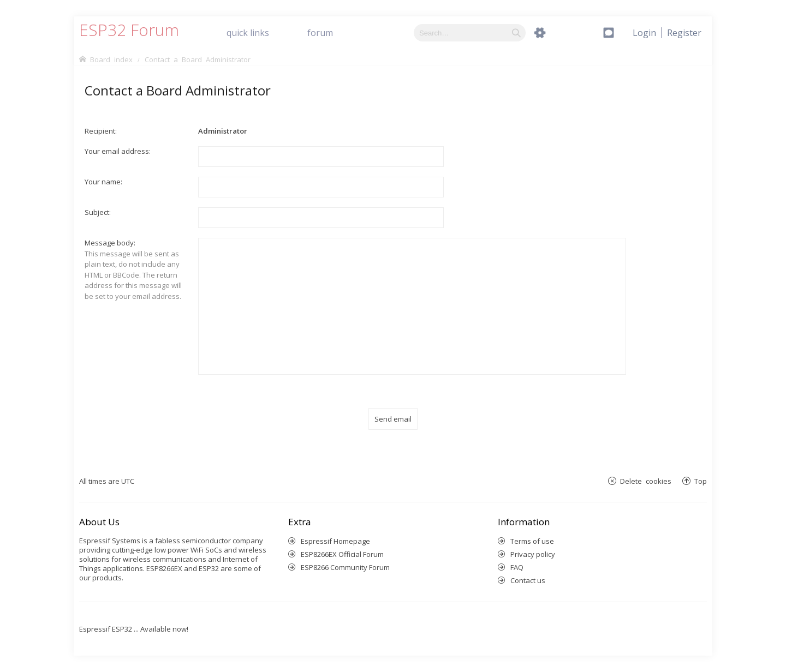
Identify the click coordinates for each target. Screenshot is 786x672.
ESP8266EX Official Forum (342, 554)
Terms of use (532, 541)
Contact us (528, 580)
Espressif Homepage (335, 541)
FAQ (517, 567)
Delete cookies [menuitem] (646, 481)
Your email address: (118, 151)
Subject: (98, 212)
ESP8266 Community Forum (345, 567)
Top (701, 481)
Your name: (103, 182)
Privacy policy (533, 554)
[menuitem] (684, 33)
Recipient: (101, 131)
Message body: (110, 243)
